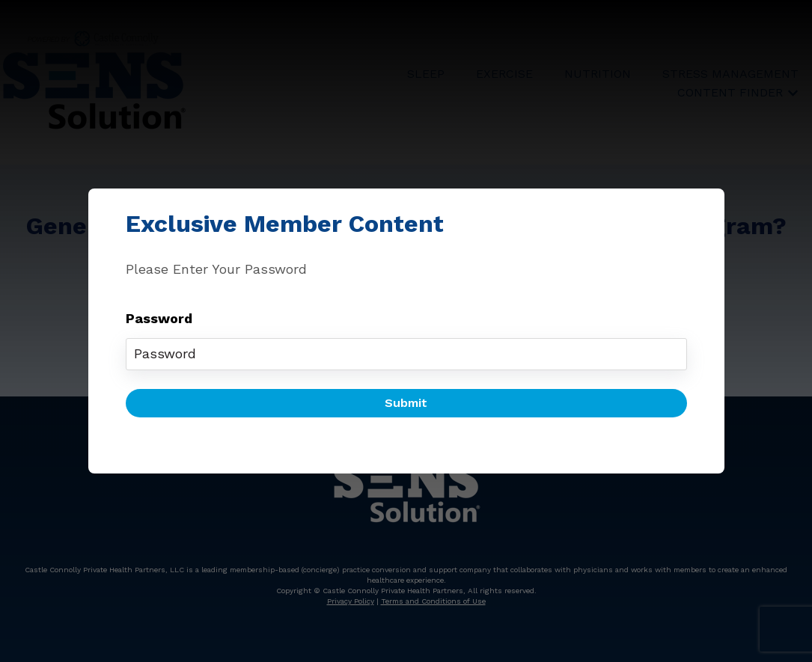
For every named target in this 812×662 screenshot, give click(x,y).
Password (159, 318)
